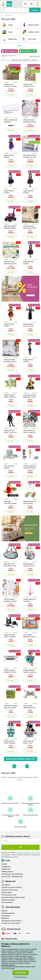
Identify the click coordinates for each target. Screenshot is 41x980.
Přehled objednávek (8, 913)
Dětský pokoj (9, 39)
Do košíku (11, 95)
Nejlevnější (26, 60)
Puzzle (7, 32)
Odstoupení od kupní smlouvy (11, 921)
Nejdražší (34, 60)
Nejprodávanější (16, 60)
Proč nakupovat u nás (9, 895)
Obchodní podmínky (8, 900)
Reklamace (5, 918)
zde (13, 968)
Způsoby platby (7, 892)
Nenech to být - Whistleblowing (12, 877)
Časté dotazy (6, 916)
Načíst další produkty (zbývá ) (21, 759)
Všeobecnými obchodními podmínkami (27, 853)
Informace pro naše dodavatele (12, 874)
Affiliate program (7, 872)
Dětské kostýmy (30, 25)
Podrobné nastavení (20, 977)
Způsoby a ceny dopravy (10, 890)
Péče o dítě (29, 39)
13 (23, 766)
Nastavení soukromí (8, 965)
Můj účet (4, 911)
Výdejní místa (6, 869)
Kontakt (4, 864)
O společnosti (6, 867)
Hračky (7, 25)
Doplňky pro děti (30, 32)
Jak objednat (6, 885)
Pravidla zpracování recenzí (11, 923)
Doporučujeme (6, 60)
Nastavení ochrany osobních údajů (13, 897)
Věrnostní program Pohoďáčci (12, 887)
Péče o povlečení (7, 902)
